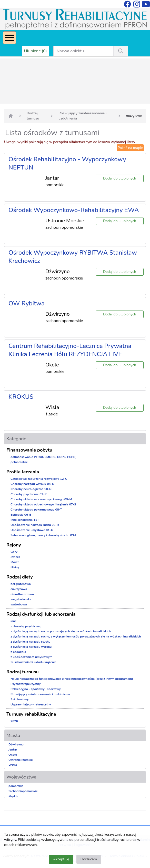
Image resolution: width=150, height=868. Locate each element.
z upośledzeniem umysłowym (31, 657)
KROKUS (21, 397)
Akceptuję (61, 859)
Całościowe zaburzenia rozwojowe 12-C (39, 479)
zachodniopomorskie (23, 791)
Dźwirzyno (16, 744)
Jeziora (15, 557)
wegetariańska (21, 599)
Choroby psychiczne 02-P (29, 494)
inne (14, 621)
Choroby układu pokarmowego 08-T (36, 510)
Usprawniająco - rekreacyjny (31, 704)
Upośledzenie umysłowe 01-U (32, 530)
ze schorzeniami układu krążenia (33, 662)
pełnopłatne (19, 462)
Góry (14, 552)
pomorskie (16, 786)
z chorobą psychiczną (26, 626)
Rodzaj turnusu (33, 116)
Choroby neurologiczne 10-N (31, 489)
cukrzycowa (19, 589)
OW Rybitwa (27, 303)
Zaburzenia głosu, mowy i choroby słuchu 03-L (44, 535)
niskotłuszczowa (22, 594)
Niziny (15, 567)
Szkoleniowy (20, 699)
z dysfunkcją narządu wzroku (31, 647)
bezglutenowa (21, 584)
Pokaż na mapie (130, 148)
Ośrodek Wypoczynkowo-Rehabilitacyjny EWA (74, 210)
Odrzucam (89, 859)
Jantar (13, 750)
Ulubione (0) (36, 51)
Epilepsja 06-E (21, 515)
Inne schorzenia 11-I (25, 520)
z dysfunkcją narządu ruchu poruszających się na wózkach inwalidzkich (61, 631)
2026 (14, 721)
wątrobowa (19, 604)
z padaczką (18, 652)
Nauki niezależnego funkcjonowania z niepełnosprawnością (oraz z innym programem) (72, 679)
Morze (15, 562)
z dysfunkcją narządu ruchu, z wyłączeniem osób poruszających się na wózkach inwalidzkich (76, 636)
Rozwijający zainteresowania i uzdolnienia (82, 116)
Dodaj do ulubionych (120, 178)
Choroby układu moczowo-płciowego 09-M (41, 499)
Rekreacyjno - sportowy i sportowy (36, 689)
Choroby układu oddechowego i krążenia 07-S (43, 504)
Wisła (13, 765)
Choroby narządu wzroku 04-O (32, 484)
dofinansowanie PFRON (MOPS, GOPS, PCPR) (43, 457)
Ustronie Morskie (21, 760)
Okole (13, 755)
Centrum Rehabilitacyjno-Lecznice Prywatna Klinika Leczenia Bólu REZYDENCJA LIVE (70, 350)
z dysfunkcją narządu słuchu (31, 642)
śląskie (13, 796)
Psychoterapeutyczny (26, 684)
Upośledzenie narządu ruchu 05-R (35, 525)
